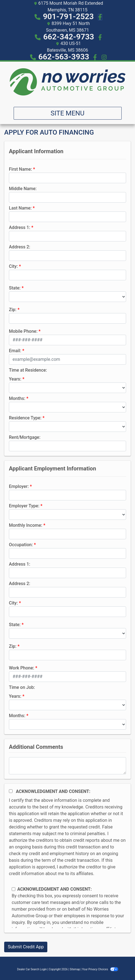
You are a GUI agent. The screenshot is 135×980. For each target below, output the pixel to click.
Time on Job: (22, 687)
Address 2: (19, 247)
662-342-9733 (70, 37)
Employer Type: (24, 506)
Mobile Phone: (23, 331)
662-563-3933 (64, 57)
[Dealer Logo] (67, 82)
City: (13, 266)
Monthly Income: (26, 525)
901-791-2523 (69, 17)
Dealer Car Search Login (32, 969)
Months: (17, 398)
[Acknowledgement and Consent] (11, 791)
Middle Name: (23, 189)
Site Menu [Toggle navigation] (68, 113)
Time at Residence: (28, 370)
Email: (15, 351)
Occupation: (21, 545)
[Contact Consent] (13, 889)
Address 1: (19, 227)
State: (15, 288)
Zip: (13, 310)
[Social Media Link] (99, 37)
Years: (15, 379)
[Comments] (67, 766)
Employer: (19, 486)
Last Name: (20, 208)
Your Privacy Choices (100, 969)
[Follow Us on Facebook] (99, 17)
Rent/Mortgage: (25, 437)
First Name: (20, 169)
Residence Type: (25, 418)
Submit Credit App (26, 947)
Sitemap (75, 969)
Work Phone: (22, 668)
